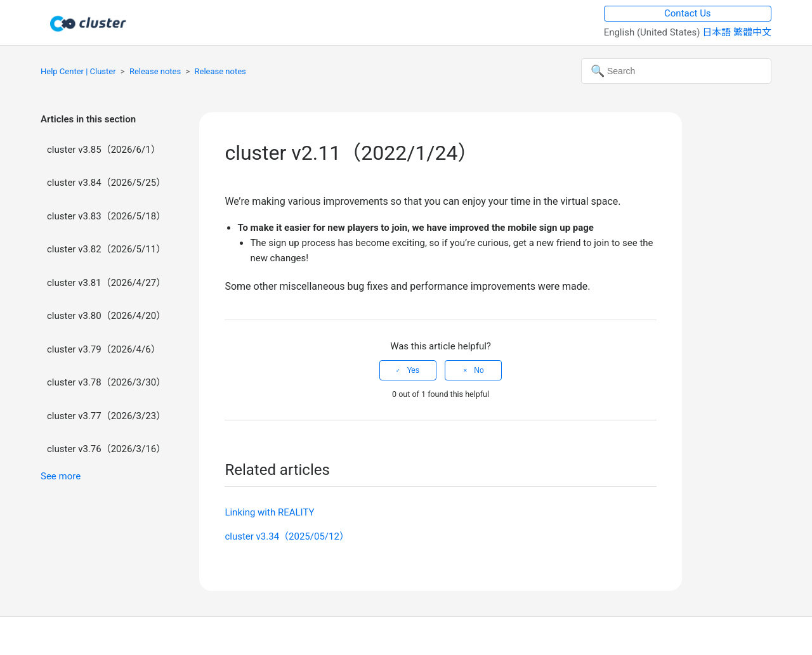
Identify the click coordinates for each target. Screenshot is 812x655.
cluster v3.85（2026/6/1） (104, 150)
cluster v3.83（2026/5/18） (106, 216)
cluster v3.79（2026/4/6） (104, 349)
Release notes (155, 71)
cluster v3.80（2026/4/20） (106, 316)
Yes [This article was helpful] (413, 370)
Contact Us (688, 13)
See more (61, 476)
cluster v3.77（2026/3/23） (106, 416)
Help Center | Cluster (78, 71)
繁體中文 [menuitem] (752, 32)
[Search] (676, 71)
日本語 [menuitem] (718, 32)
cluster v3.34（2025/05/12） (287, 536)
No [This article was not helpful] (479, 370)
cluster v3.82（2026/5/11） (106, 249)
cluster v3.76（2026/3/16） (106, 449)
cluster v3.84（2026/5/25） (106, 183)
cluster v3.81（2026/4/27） (106, 283)
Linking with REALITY (269, 512)
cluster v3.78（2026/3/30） (106, 382)
